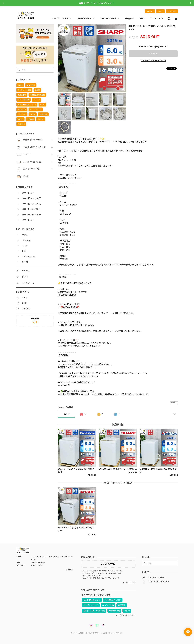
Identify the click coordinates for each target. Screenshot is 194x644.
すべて (66, 414)
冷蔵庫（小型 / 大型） (33, 140)
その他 (26, 176)
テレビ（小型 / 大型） (33, 162)
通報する (174, 403)
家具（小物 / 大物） (32, 169)
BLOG (160, 11)
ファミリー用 (157, 19)
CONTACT (172, 11)
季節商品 (129, 19)
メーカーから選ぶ (110, 19)
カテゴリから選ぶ (62, 19)
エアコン (27, 155)
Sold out (153, 54)
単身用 (142, 19)
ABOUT (150, 11)
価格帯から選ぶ (86, 19)
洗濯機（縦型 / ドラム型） (35, 147)
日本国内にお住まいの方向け (153, 61)
